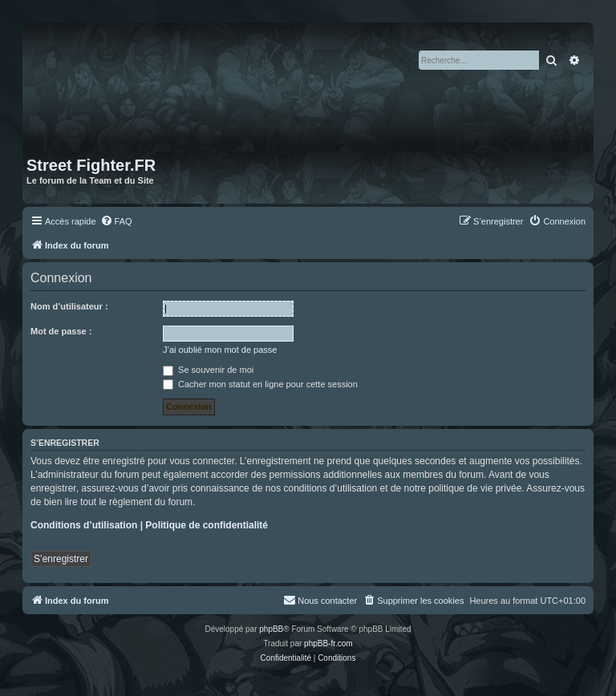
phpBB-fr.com (328, 643)
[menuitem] (116, 221)
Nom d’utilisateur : (69, 306)
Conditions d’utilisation (84, 525)
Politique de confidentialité (207, 525)
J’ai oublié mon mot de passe (220, 350)
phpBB (271, 629)
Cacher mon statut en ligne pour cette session (260, 384)
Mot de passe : (61, 331)
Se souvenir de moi (208, 370)
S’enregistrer (61, 559)
